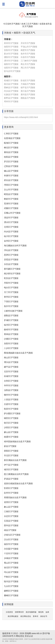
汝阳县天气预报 (11, 390)
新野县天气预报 (11, 98)
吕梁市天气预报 (11, 404)
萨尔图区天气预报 (12, 413)
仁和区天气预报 (11, 134)
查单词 (35, 616)
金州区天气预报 (11, 241)
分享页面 (9, 111)
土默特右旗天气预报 (13, 311)
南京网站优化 (26, 616)
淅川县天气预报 (28, 91)
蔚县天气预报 (10, 446)
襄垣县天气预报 (11, 152)
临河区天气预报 (11, 325)
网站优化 (20, 636)
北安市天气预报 (11, 371)
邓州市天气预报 (11, 101)
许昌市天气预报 (28, 57)
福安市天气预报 (11, 544)
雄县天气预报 (10, 530)
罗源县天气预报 (11, 479)
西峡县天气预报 (11, 87)
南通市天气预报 (11, 437)
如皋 (47, 612)
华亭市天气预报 (11, 385)
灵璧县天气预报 (11, 260)
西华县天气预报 (11, 525)
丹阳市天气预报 (11, 283)
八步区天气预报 (11, 348)
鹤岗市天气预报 (11, 199)
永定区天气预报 (11, 516)
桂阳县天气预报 (11, 157)
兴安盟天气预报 (11, 549)
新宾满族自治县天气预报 (15, 460)
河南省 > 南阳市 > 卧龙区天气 (20, 33)
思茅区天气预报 (11, 255)
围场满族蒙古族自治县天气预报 (18, 353)
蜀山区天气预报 (11, 563)
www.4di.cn (37, 633)
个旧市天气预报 (11, 553)
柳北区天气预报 (11, 148)
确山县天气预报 (11, 171)
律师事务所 (19, 612)
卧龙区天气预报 (28, 80)
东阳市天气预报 (11, 344)
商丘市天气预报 (28, 64)
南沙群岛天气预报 (12, 274)
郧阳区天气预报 (11, 451)
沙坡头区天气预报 (12, 535)
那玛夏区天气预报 (12, 269)
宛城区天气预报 (11, 80)
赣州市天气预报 (11, 395)
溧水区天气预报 (11, 222)
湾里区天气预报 (11, 185)
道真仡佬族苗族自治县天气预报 (18, 483)
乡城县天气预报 (11, 558)
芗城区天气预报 (11, 320)
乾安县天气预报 (11, 278)
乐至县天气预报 (11, 264)
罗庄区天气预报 (11, 162)
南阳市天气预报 (11, 64)
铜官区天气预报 (11, 418)
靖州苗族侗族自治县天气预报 (17, 441)
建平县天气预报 (11, 367)
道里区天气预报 (11, 502)
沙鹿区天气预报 (11, 339)
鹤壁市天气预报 (28, 50)
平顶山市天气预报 (29, 47)
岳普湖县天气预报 (12, 138)
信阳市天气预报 (11, 68)
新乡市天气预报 (11, 54)
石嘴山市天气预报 (12, 213)
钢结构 (41, 612)
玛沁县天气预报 (11, 572)
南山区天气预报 (11, 358)
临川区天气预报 (11, 236)
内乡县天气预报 (11, 91)
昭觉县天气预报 (11, 194)
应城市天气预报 (11, 376)
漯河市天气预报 (11, 61)
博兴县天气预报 (11, 362)
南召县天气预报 (11, 84)
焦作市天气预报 (28, 54)
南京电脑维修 (31, 612)
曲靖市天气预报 (11, 330)
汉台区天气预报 (11, 539)
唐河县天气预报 (28, 94)
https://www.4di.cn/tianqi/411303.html (21, 117)
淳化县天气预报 (11, 250)
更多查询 (9, 127)
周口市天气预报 (28, 68)
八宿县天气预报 (11, 399)
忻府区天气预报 (11, 488)
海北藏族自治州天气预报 (15, 246)
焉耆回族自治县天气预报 (15, 497)
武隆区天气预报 (11, 208)
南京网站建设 (13, 616)
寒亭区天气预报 (11, 297)
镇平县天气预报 (28, 87)
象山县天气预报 (11, 507)
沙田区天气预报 (11, 427)
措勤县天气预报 (11, 316)
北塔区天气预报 (11, 227)
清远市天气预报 (11, 218)
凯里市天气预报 (11, 409)
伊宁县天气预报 (11, 465)
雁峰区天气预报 (11, 595)
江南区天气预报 (11, 511)
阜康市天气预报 (11, 176)
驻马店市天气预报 (12, 71)
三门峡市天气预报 (29, 61)
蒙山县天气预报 (11, 432)
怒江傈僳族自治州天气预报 (16, 474)
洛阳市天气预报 (11, 47)
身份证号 (44, 616)
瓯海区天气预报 (11, 143)
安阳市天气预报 (11, 50)
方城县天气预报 (28, 84)
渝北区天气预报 (11, 567)
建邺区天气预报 (11, 591)
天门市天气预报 (11, 292)
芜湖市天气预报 (11, 204)
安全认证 (29, 636)
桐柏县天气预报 (28, 98)
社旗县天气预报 (11, 94)
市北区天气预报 (11, 455)
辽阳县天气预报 (11, 166)
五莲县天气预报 (11, 521)
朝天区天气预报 (11, 423)
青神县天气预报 (11, 334)
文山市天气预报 (11, 190)
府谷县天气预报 (11, 180)
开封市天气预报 (28, 43)
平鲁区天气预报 (11, 577)
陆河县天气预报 (11, 581)
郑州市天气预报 (11, 43)
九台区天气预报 (11, 586)
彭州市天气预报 (11, 493)
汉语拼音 (9, 612)
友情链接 (9, 604)
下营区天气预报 (11, 302)
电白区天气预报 (11, 288)
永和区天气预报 (11, 381)
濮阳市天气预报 (11, 57)
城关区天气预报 (11, 469)
